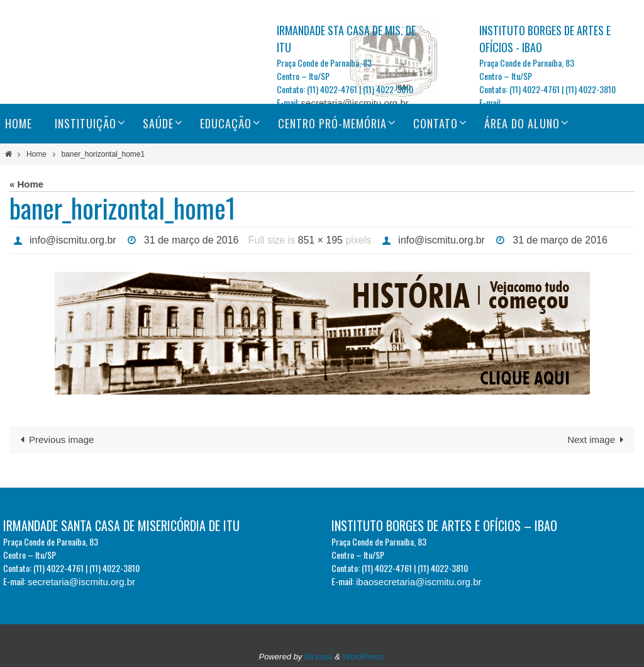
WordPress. (364, 657)
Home (36, 154)
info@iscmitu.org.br (73, 240)
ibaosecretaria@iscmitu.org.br (419, 582)
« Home (26, 184)
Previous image (55, 440)
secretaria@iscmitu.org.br (355, 103)
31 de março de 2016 (192, 240)
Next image (598, 440)
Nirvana (319, 657)
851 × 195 (321, 240)
